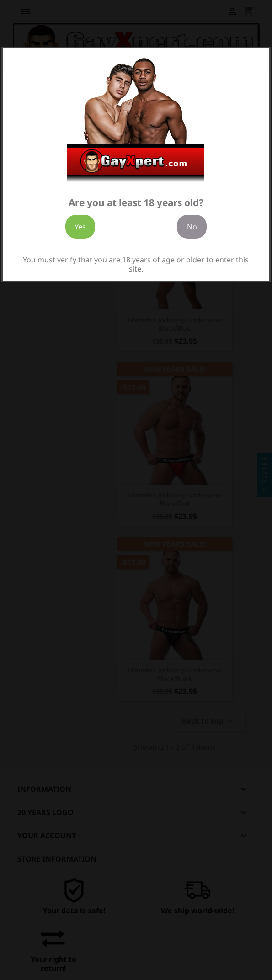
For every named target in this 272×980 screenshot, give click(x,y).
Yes (80, 227)
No (192, 227)
